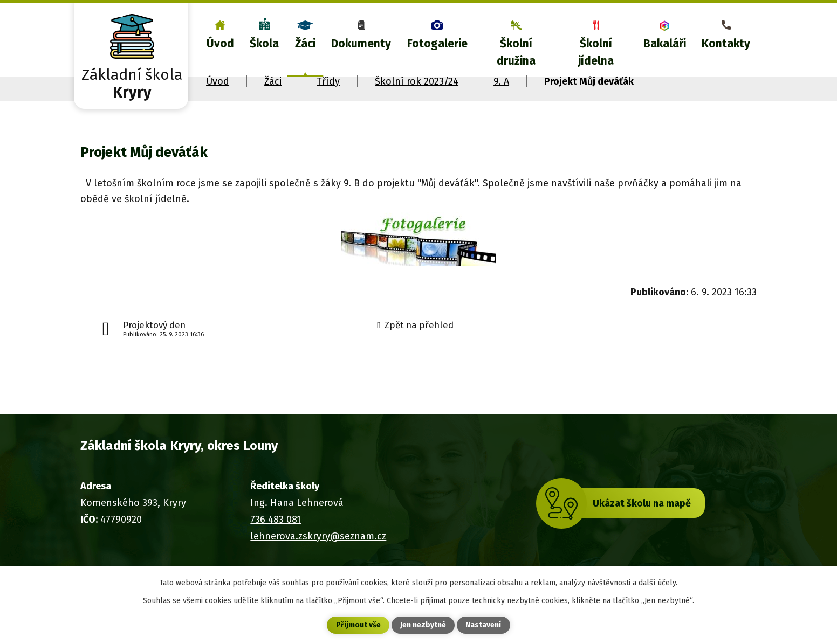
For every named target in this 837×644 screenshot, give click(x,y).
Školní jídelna (596, 52)
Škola (264, 44)
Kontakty (726, 44)
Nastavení (483, 625)
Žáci (305, 44)
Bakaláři (665, 44)
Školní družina (516, 52)
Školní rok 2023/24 (417, 81)
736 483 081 (276, 520)
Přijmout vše (358, 625)
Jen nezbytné (423, 625)
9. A (501, 81)
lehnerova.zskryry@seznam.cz (318, 536)
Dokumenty (361, 44)
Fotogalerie (437, 44)
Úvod (220, 44)
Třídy (328, 81)
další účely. (658, 582)
